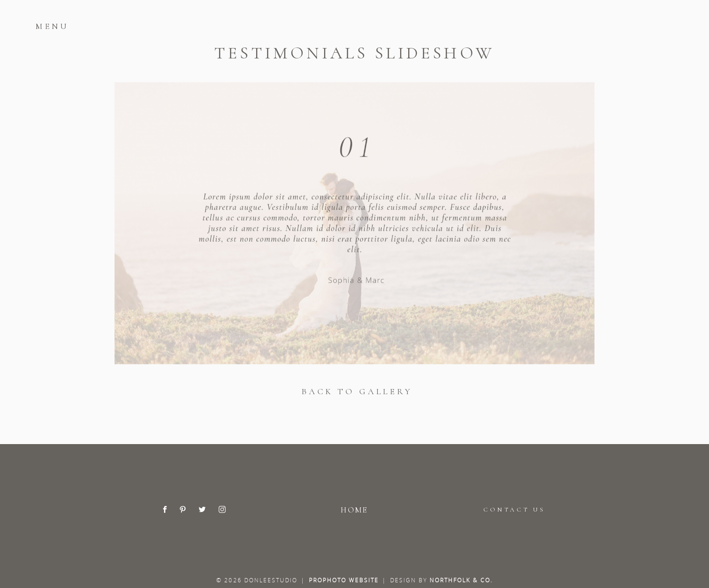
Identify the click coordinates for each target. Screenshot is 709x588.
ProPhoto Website (344, 580)
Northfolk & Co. (461, 580)
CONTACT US (514, 510)
